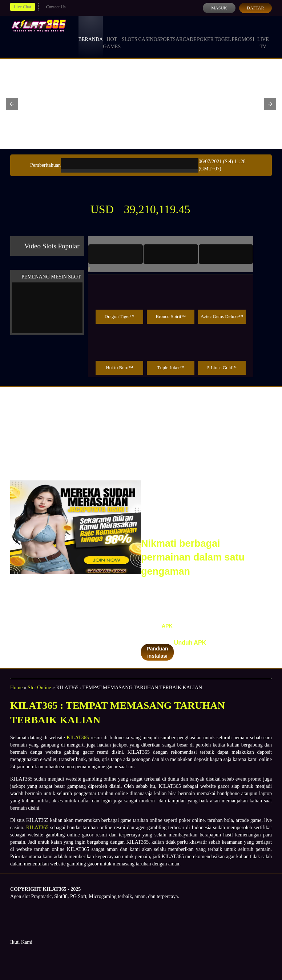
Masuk (219, 8)
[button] (12, 104)
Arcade (186, 33)
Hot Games (112, 36)
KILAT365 (78, 738)
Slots (130, 33)
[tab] (116, 254)
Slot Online (39, 688)
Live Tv (263, 36)
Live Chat (23, 7)
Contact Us (56, 7)
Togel (223, 33)
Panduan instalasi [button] (157, 652)
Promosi (243, 33)
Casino (148, 33)
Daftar (255, 8)
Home (16, 688)
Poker (205, 33)
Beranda (91, 33)
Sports (167, 33)
